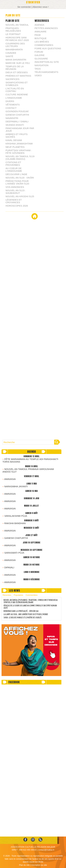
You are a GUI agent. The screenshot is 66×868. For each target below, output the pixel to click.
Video (38, 75)
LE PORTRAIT (13, 34)
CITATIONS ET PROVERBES (13, 164)
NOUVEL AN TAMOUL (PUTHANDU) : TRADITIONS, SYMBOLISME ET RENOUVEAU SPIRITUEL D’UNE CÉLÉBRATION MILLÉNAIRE (31, 601)
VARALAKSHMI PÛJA (16, 516)
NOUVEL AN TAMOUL (17, 25)
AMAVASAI (10, 479)
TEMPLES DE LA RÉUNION (15, 68)
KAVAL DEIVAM (14, 140)
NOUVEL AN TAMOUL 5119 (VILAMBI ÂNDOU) (20, 158)
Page (38, 35)
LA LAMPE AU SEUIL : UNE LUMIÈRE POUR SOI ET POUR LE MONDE (26, 614)
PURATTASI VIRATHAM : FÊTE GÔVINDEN (19, 152)
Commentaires (44, 45)
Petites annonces (46, 28)
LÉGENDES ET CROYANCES (14, 201)
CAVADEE (11, 53)
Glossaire (41, 59)
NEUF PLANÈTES (15, 147)
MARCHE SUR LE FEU (18, 63)
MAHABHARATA (14, 49)
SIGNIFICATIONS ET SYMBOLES (17, 84)
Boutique (41, 38)
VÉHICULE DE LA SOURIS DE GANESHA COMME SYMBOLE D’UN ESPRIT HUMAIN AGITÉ (30, 607)
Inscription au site (47, 62)
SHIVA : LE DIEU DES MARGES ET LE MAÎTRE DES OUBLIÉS (23, 618)
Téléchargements (46, 72)
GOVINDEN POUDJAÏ (17, 111)
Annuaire (41, 32)
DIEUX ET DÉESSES (17, 72)
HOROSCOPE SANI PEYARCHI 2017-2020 (17, 39)
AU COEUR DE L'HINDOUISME (14, 170)
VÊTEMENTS (13, 105)
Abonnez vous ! (41, 7)
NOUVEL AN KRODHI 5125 (20, 196)
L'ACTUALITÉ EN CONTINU (15, 90)
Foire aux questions (48, 48)
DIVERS (10, 101)
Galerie (40, 55)
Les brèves (42, 42)
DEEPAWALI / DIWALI (17, 121)
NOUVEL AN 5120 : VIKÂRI (20, 178)
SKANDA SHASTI (15, 125)
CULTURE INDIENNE (17, 94)
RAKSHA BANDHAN (15, 523)
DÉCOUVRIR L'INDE (16, 174)
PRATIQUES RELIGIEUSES (13, 29)
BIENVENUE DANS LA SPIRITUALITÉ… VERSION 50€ (21, 611)
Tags (38, 69)
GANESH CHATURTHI (17, 115)
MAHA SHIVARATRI (16, 60)
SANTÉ (9, 56)
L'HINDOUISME (14, 98)
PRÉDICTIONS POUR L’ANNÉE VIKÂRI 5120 (17, 182)
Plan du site (24, 865)
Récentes (7, 595)
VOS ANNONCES (15, 187)
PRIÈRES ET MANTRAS (18, 76)
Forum (39, 52)
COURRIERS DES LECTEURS (15, 45)
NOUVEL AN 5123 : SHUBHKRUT (16, 192)
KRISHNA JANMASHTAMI (19, 144)
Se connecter (24, 7)
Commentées (32, 595)
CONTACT (11, 108)
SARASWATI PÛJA (14, 553)
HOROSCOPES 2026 (17, 206)
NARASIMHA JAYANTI (16, 486)
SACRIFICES (12, 79)
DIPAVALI (9, 567)
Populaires (18, 595)
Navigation (42, 65)
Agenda (39, 25)
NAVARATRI (12, 118)
